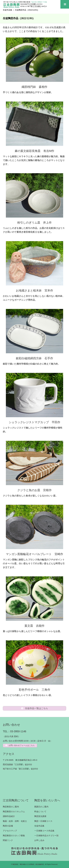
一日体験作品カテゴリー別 (46, 836)
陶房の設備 (8, 826)
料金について (40, 812)
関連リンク (8, 840)
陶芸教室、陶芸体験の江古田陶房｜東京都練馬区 (28, 864)
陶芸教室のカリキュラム (14, 812)
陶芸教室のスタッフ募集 (14, 836)
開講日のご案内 (41, 807)
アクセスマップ (10, 831)
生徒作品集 (8, 10)
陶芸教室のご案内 (11, 807)
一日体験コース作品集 (44, 831)
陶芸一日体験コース (43, 821)
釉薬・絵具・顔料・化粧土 (15, 821)
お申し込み (39, 840)
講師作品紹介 (9, 816)
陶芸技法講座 (40, 816)
